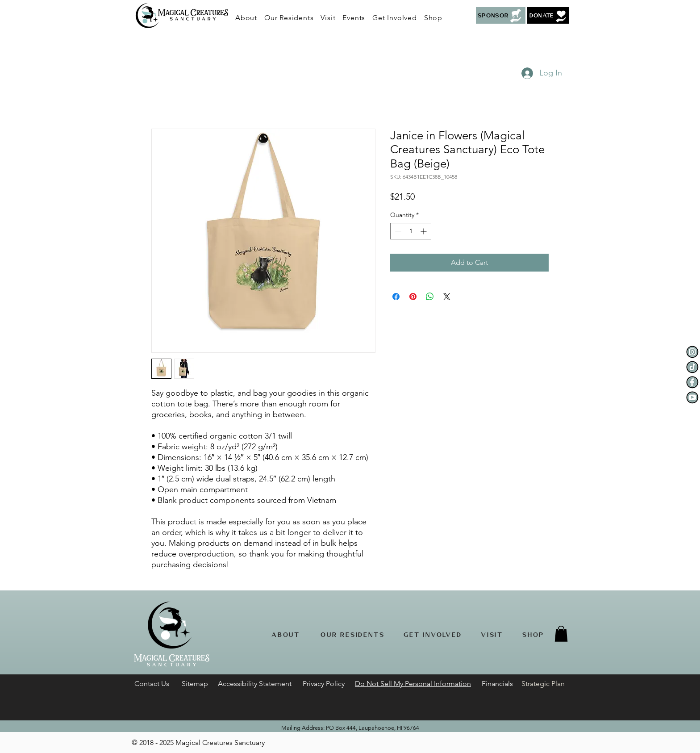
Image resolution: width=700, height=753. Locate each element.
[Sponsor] (501, 15)
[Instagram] (692, 352)
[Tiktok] (692, 367)
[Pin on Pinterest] (413, 297)
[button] (289, 18)
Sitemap (195, 684)
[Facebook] (692, 382)
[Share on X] (447, 297)
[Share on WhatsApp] (430, 297)
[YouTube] (692, 397)
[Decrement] (397, 231)
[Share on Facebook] (396, 297)
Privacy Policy (324, 684)
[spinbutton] (411, 231)
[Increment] (424, 231)
